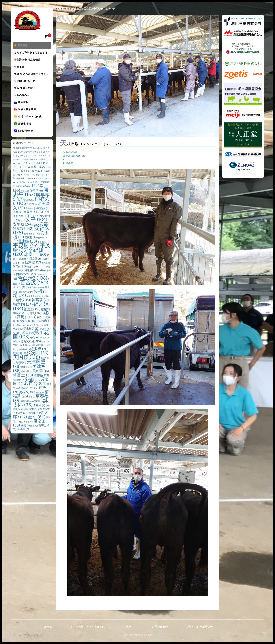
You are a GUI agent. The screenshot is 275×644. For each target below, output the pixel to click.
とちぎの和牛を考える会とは (31, 54)
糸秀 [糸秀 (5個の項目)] (26, 352)
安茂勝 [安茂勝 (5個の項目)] (30, 245)
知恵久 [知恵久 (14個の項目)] (23, 307)
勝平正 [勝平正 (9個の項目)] (36, 198)
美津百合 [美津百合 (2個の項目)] (27, 374)
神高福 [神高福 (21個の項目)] (40, 307)
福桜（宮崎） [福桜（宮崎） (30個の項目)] (31, 322)
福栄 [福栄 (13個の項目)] (23, 320)
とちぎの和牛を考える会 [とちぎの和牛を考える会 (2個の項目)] (32, 159)
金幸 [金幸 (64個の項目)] (36, 424)
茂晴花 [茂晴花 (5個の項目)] (24, 395)
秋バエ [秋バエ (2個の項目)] (36, 328)
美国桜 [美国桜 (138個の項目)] (27, 364)
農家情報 (22, 107)
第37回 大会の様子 (26, 92)
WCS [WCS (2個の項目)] (31, 155)
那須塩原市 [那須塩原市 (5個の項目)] (29, 416)
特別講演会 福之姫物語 (28, 61)
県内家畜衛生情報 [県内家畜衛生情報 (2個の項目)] (35, 295)
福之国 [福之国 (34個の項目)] (23, 311)
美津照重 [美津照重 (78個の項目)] (29, 371)
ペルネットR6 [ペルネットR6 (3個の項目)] (26, 185)
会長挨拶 (20, 69)
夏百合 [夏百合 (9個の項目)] (33, 219)
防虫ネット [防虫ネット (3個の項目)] (26, 429)
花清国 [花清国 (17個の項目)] (32, 386)
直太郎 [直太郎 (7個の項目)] (19, 294)
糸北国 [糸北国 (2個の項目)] (44, 345)
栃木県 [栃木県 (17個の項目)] (33, 269)
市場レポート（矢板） (30, 122)
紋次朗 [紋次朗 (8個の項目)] (19, 360)
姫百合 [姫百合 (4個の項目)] (21, 223)
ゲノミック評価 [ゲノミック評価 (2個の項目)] (40, 166)
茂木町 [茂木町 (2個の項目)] (34, 395)
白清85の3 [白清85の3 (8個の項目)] (35, 277)
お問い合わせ (24, 138)
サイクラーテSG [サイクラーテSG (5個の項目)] (31, 170)
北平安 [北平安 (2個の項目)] (32, 211)
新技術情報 (23, 130)
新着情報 (22, 46)
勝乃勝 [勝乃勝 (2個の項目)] (27, 193)
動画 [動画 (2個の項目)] (19, 193)
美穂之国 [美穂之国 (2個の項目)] (27, 378)
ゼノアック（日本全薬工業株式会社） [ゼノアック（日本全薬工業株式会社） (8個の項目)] (32, 174)
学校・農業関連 (26, 115)
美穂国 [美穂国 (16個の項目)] (41, 378)
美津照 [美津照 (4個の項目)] (21, 370)
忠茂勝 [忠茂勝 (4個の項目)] (24, 266)
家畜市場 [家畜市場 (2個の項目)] (41, 245)
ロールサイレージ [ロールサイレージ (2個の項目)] (22, 189)
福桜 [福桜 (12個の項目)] (36, 320)
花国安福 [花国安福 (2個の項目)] (18, 387)
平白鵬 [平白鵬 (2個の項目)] (42, 249)
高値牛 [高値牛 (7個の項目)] (23, 436)
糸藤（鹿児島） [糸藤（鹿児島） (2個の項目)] (39, 352)
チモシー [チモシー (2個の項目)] (29, 178)
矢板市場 (81, 156)
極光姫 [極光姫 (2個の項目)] (46, 270)
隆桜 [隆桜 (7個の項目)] (25, 432)
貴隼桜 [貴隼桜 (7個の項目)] (39, 413)
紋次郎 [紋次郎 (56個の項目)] (38, 360)
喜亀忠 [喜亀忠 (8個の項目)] (19, 219)
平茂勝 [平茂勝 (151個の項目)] (26, 253)
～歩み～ (128, 627)
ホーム (48, 627)
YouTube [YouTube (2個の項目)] (40, 155)
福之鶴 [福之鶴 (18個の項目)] (32, 316)
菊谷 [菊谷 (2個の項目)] (32, 404)
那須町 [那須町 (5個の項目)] (34, 420)
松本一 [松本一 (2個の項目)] (20, 270)
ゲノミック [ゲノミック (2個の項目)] (24, 166)
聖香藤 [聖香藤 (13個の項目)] (41, 382)
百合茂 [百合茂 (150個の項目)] (34, 290)
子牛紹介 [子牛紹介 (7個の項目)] (34, 223)
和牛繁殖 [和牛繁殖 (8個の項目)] (41, 215)
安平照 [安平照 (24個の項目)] (22, 231)
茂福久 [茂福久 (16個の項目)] (27, 399)
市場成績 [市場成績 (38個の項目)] (25, 248)
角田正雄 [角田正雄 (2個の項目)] (37, 408)
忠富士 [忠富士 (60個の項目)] (35, 261)
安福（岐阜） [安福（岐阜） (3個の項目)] (32, 241)
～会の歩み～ (23, 99)
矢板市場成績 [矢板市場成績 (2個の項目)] (34, 303)
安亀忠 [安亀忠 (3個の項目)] (20, 227)
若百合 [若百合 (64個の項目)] (35, 390)
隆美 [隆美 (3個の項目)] (34, 433)
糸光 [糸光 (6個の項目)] (35, 344)
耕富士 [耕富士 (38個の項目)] (23, 382)
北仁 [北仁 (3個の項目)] (28, 207)
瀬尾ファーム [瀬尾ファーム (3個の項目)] (35, 273)
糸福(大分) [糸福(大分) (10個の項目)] (31, 348)
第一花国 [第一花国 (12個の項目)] (25, 340)
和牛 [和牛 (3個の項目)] (29, 215)
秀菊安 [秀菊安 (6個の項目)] (25, 328)
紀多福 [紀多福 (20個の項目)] (39, 356)
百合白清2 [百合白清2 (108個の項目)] (30, 285)
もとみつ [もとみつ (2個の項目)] (29, 163)
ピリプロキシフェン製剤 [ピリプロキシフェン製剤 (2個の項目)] (30, 182)
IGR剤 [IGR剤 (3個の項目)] (23, 155)
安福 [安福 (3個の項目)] (35, 232)
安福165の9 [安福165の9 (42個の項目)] (30, 233)
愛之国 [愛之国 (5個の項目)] (35, 266)
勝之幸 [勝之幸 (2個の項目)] (25, 198)
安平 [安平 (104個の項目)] (37, 227)
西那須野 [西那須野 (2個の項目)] (26, 408)
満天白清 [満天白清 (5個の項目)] (20, 273)
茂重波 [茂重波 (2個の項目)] (40, 399)
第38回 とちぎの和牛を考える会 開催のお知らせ (32, 80)
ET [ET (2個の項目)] (15, 155)
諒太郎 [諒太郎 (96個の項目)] (31, 410)
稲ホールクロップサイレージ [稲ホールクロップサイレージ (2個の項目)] (31, 332)
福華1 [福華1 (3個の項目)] (41, 324)
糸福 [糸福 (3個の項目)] (17, 348)
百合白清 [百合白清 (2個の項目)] (42, 281)
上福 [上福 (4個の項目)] (36, 189)
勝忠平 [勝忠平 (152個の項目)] (31, 199)
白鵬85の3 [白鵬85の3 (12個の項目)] (26, 281)
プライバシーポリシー (200, 627)
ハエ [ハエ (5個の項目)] (39, 178)
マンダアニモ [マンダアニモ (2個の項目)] (43, 185)
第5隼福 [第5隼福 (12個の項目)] (31, 336)
